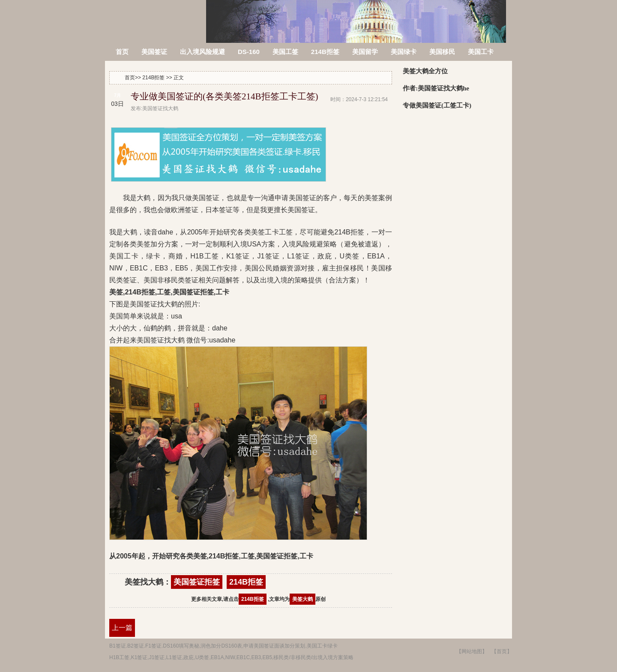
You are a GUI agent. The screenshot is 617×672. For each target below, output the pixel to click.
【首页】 (502, 651)
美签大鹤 (303, 599)
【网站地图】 (472, 651)
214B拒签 (325, 52)
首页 (122, 52)
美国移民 (442, 52)
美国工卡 (481, 52)
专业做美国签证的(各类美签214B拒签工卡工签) (225, 96)
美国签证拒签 (197, 582)
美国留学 (365, 52)
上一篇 (122, 628)
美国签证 (154, 52)
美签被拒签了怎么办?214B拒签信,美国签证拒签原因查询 (156, 16)
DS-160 (249, 52)
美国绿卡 (404, 52)
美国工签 (285, 52)
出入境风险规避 (202, 52)
